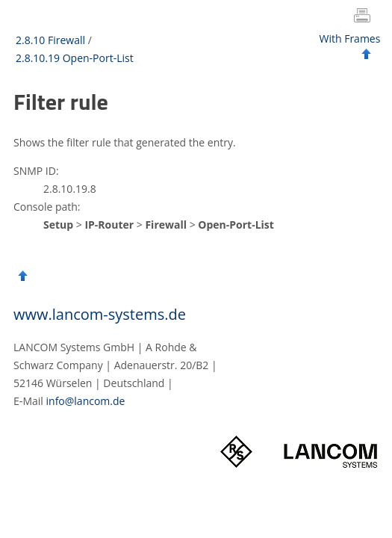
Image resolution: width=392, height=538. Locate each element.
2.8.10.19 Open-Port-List (75, 58)
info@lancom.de (86, 401)
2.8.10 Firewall (50, 40)
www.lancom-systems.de (100, 314)
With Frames (350, 38)
